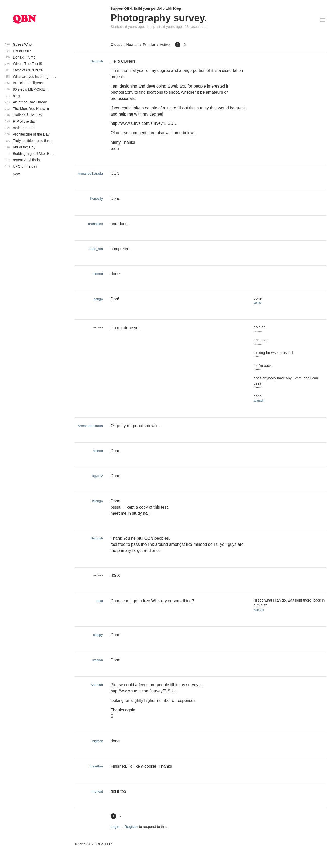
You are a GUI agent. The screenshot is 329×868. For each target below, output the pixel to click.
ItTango (97, 501)
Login (115, 827)
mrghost (97, 791)
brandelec (95, 224)
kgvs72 (98, 476)
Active (165, 45)
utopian (97, 660)
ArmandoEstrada (90, 173)
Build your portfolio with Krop (157, 9)
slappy (98, 635)
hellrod (98, 451)
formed (98, 274)
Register (131, 827)
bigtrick (98, 741)
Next (16, 174)
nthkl (99, 601)
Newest (132, 45)
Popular (149, 45)
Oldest (116, 45)
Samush (97, 61)
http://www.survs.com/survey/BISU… (144, 123)
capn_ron (96, 249)
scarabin (259, 400)
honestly (97, 199)
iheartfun (96, 766)
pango (98, 299)
